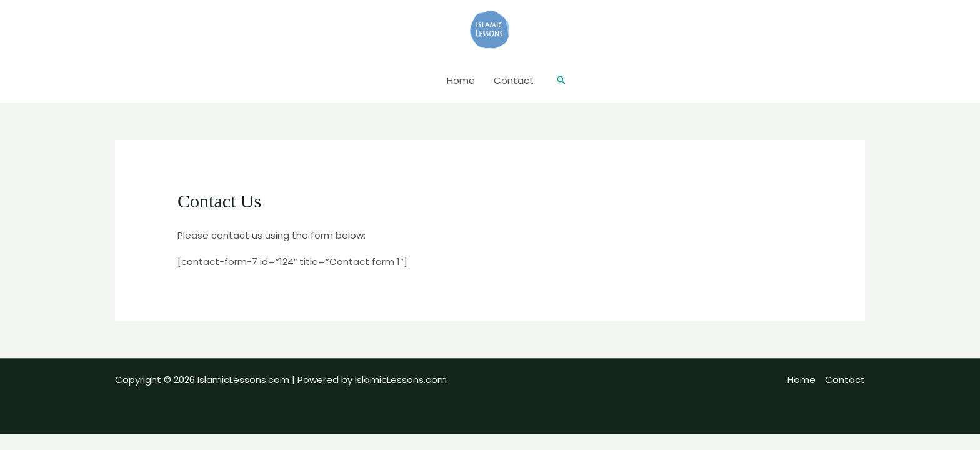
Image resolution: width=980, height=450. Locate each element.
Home (461, 80)
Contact (514, 80)
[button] (561, 81)
